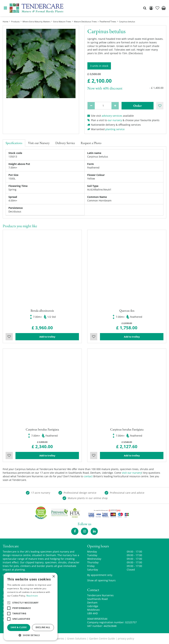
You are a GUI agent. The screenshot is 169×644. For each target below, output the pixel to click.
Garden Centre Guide (102, 639)
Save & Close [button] (19, 627)
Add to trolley (47, 337)
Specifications (14, 143)
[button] (31, 635)
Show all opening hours (101, 580)
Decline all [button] (43, 627)
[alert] (31, 607)
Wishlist (9, 337)
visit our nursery (132, 473)
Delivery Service (65, 143)
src (145, 8)
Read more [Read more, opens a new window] (32, 596)
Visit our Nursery (39, 143)
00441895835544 (97, 619)
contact (88, 476)
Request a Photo (91, 143)
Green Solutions (77, 639)
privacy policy (126, 639)
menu (5, 8)
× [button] (53, 577)
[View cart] (164, 8)
